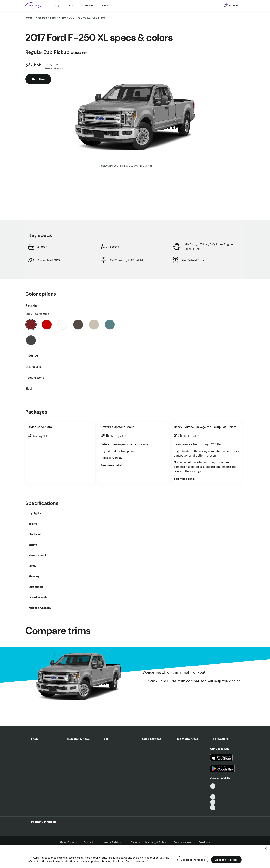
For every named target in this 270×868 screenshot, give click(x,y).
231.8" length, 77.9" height (126, 260)
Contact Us (90, 842)
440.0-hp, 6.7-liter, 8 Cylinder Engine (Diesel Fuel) (208, 247)
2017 (72, 18)
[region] (135, 856)
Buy (57, 5)
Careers (135, 842)
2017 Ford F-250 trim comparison (178, 681)
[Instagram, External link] (213, 802)
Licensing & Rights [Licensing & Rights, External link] (157, 842)
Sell (71, 5)
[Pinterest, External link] (213, 808)
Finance (107, 5)
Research (87, 5)
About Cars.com (69, 842)
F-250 (62, 18)
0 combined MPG (49, 260)
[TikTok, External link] (213, 786)
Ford (53, 18)
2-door (42, 247)
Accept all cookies (226, 860)
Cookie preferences (193, 860)
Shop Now (38, 79)
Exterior (32, 306)
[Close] (266, 848)
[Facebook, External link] (213, 792)
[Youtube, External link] (213, 797)
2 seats (114, 247)
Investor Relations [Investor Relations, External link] (114, 842)
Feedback (204, 842)
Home (29, 18)
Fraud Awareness (184, 842)
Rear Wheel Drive (193, 260)
